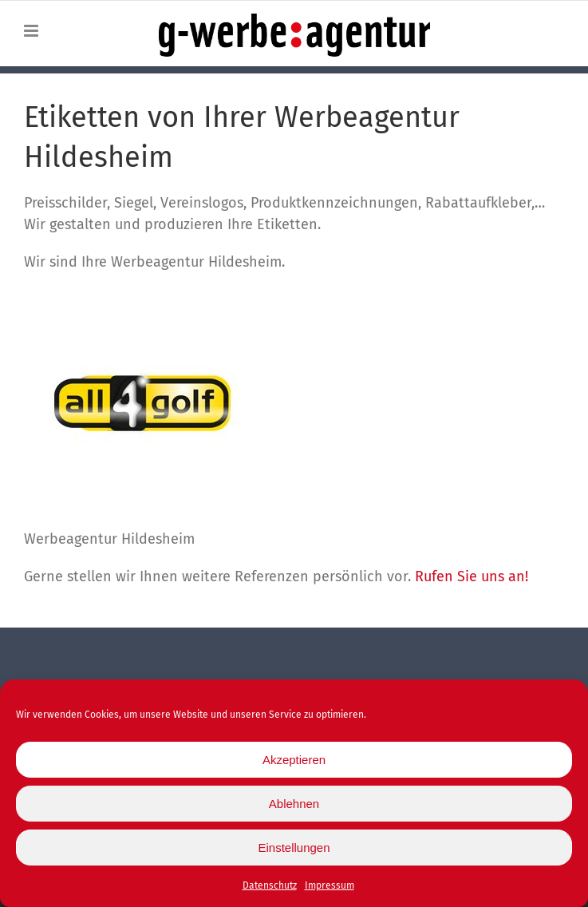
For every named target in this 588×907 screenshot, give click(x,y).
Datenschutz (270, 890)
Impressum (330, 890)
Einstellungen (294, 852)
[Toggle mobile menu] (32, 31)
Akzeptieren (294, 764)
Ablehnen (294, 808)
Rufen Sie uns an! (472, 576)
